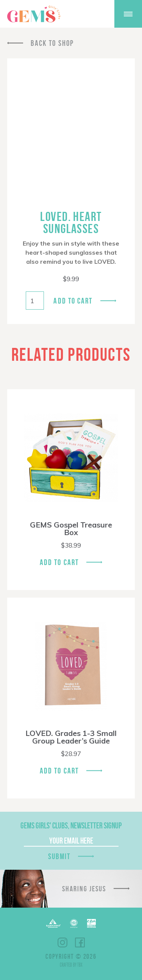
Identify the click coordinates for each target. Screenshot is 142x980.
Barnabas (53, 923)
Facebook (80, 942)
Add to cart (73, 301)
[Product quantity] (35, 301)
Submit (59, 856)
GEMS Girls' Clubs (34, 14)
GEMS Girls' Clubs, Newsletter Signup (71, 825)
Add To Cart (59, 562)
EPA (91, 923)
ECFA (74, 924)
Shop (78, 14)
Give (98, 14)
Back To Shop (52, 43)
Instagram (62, 942)
